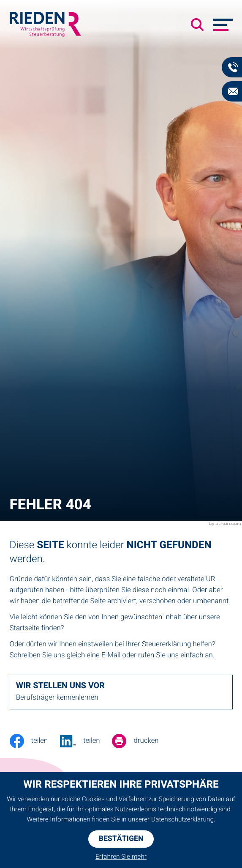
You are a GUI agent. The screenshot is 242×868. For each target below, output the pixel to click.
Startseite (25, 628)
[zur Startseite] (46, 25)
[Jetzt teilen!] (86, 741)
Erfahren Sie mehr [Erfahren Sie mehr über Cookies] (121, 857)
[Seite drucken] (141, 741)
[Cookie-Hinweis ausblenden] (121, 839)
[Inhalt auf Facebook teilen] (35, 741)
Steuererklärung (167, 644)
